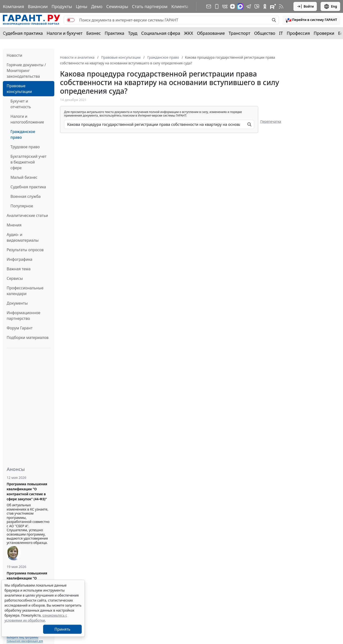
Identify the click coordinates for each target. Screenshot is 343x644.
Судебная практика (23, 33)
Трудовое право (25, 147)
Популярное (22, 206)
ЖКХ (189, 33)
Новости (14, 55)
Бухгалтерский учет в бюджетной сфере (28, 162)
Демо (97, 6)
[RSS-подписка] (281, 6)
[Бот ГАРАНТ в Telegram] (257, 6)
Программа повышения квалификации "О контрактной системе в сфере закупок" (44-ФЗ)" (27, 491)
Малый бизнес (24, 177)
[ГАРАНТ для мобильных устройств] (217, 6)
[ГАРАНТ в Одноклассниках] (265, 6)
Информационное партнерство (23, 316)
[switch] (71, 20)
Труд (133, 33)
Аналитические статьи (27, 215)
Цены (81, 6)
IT (281, 33)
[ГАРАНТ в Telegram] (249, 6)
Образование (211, 33)
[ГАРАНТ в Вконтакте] (225, 6)
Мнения (14, 225)
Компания (13, 6)
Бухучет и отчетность (21, 104)
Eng (330, 6)
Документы (17, 303)
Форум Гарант (20, 328)
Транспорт (240, 33)
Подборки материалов (28, 337)
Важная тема (19, 269)
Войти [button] (305, 6)
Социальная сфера (161, 33)
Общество (265, 33)
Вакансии (38, 6)
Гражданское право (23, 134)
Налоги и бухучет (65, 33)
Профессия (298, 33)
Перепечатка (271, 121)
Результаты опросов (25, 250)
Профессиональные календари (25, 291)
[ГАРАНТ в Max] (240, 6)
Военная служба (26, 196)
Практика (114, 33)
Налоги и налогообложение (27, 119)
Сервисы (15, 278)
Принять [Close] (63, 629)
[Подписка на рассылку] (209, 6)
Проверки (324, 33)
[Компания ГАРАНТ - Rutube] (273, 6)
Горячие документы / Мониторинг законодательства (26, 71)
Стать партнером (150, 6)
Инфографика (20, 259)
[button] (311, 20)
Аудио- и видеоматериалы (23, 237)
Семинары (117, 6)
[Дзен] (232, 6)
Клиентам (182, 6)
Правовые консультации (19, 89)
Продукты (62, 6)
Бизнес (93, 33)
